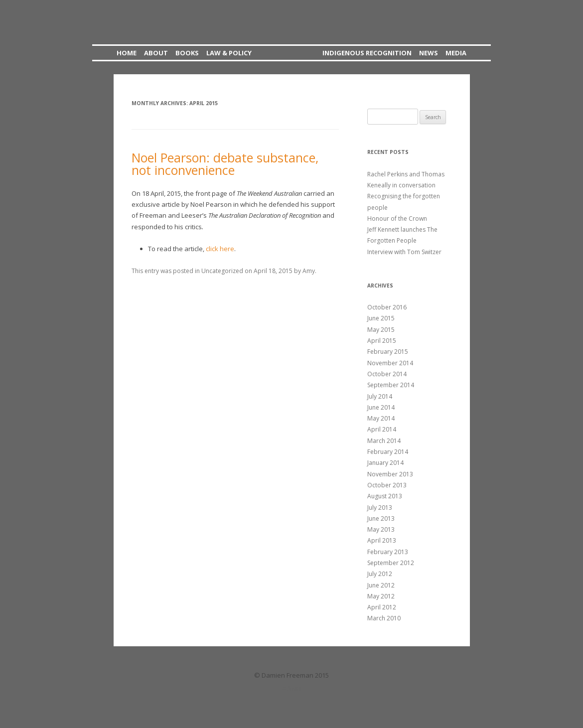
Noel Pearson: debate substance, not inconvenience (225, 164)
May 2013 (381, 529)
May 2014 (381, 418)
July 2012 (380, 574)
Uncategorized (222, 271)
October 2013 (387, 485)
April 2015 (382, 341)
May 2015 (381, 330)
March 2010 (384, 618)
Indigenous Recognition (367, 53)
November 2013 (390, 474)
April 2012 (382, 607)
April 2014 (382, 429)
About (156, 53)
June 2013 (381, 518)
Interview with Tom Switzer (404, 252)
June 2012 (381, 585)
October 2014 (387, 374)
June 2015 (381, 318)
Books (187, 53)
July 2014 (380, 396)
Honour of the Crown (397, 218)
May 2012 (381, 596)
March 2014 (384, 441)
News (429, 53)
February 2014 (388, 452)
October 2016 (387, 307)
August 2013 (385, 496)
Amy (309, 271)
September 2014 (391, 385)
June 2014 (381, 407)
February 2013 (388, 552)
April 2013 (382, 540)
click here (220, 249)
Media (456, 53)
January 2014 (385, 463)
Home (127, 53)
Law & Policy (229, 53)
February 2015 (388, 352)
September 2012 (391, 563)
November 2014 (390, 363)
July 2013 (380, 508)
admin (291, 688)
